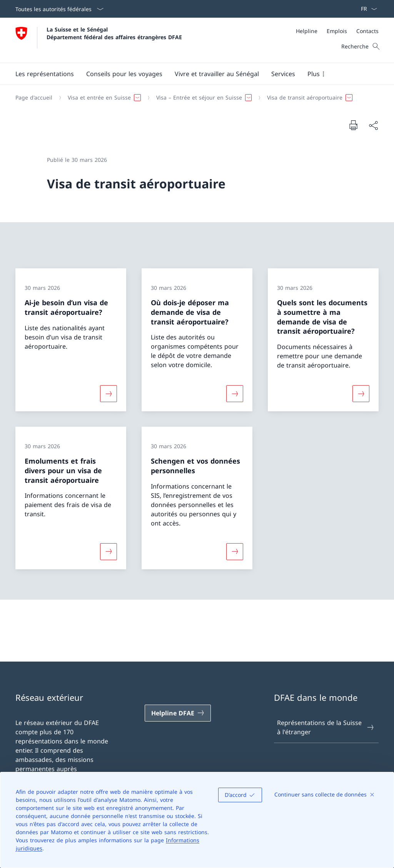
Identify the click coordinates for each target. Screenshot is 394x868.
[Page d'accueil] (34, 98)
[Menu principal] (191, 74)
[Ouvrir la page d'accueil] (99, 40)
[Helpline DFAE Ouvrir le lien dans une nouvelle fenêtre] (178, 713)
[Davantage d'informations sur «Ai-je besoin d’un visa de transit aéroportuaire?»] (109, 394)
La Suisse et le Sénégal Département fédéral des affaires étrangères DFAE (114, 33)
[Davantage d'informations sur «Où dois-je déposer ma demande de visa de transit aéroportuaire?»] (235, 394)
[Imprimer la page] (353, 125)
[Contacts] (367, 31)
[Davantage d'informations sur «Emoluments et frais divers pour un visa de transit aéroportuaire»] (109, 551)
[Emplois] (337, 31)
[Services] (283, 74)
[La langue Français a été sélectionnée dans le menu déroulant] (366, 9)
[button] (45, 74)
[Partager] (373, 125)
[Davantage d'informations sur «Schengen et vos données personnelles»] (235, 551)
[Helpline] (307, 31)
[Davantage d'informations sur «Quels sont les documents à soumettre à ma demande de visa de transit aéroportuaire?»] (361, 394)
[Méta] (337, 31)
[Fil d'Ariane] (194, 98)
